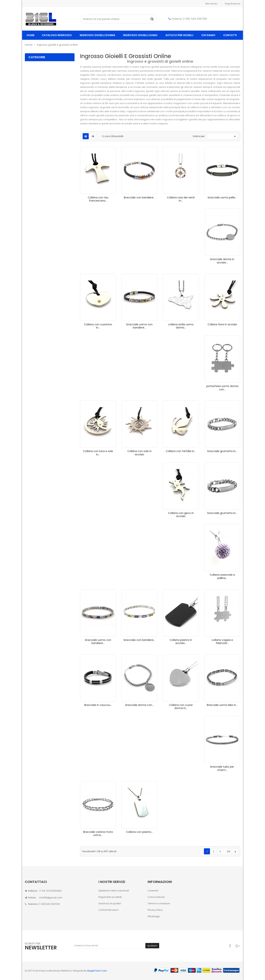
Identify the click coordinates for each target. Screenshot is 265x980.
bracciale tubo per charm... (222, 768)
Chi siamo (208, 35)
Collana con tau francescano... (98, 199)
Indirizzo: (31, 891)
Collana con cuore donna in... (181, 707)
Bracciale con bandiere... (139, 197)
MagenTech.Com (97, 971)
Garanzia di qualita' (110, 903)
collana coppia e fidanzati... (222, 642)
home (31, 35)
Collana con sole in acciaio (139, 453)
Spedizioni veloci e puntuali (114, 891)
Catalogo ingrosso (57, 35)
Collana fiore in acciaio (222, 324)
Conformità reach (109, 910)
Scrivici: (31, 898)
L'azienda (153, 891)
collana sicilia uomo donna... (181, 326)
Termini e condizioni (159, 903)
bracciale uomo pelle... (222, 197)
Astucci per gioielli (179, 35)
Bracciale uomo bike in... (222, 705)
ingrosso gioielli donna (97, 35)
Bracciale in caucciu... (98, 705)
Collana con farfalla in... (181, 451)
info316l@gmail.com (51, 898)
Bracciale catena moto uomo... (98, 834)
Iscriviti (152, 946)
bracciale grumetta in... (222, 451)
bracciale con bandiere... (139, 640)
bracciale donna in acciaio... (222, 261)
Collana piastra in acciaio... (181, 642)
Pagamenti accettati (110, 897)
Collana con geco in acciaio (181, 515)
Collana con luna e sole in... (98, 453)
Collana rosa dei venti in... (181, 199)
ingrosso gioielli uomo (140, 35)
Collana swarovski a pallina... (222, 576)
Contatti (230, 35)
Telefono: (32, 904)
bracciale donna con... (139, 705)
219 (228, 852)
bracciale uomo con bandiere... (139, 326)
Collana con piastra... (139, 832)
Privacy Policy (155, 910)
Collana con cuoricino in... (98, 326)
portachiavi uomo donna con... (222, 388)
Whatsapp (154, 916)
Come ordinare (156, 897)
